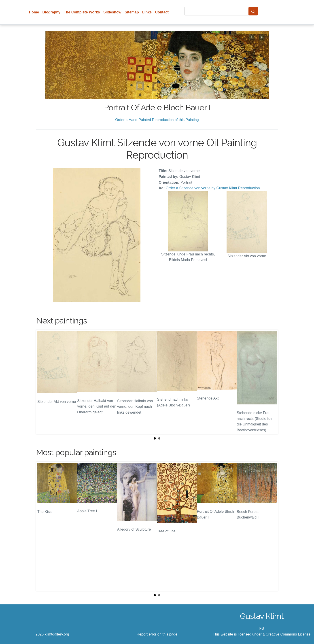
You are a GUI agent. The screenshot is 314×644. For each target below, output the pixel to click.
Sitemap (132, 12)
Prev (43, 382)
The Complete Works (82, 12)
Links (147, 12)
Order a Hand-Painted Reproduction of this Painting (157, 120)
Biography (52, 12)
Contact (162, 12)
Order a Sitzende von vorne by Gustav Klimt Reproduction (213, 188)
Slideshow (112, 12)
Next (271, 382)
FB (262, 628)
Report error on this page (157, 634)
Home (34, 12)
